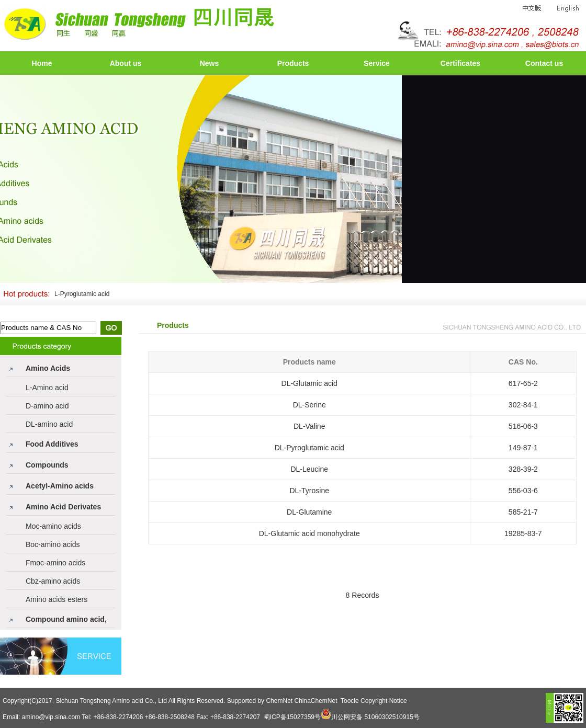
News (210, 63)
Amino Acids (48, 368)
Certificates (460, 63)
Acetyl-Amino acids (60, 486)
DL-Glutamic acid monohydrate (309, 533)
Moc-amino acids (53, 526)
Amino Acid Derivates (63, 507)
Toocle (350, 701)
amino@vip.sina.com (51, 717)
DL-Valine (309, 426)
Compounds (47, 465)
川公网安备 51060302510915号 (375, 717)
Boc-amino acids (53, 544)
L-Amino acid (47, 388)
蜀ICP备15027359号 (292, 717)
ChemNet (279, 701)
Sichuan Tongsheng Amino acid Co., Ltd (111, 701)
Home (42, 63)
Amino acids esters (57, 599)
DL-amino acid (49, 424)
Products (293, 63)
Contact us (544, 63)
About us (126, 63)
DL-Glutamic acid (309, 383)
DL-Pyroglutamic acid (309, 448)
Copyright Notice (384, 701)
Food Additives (52, 444)
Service (377, 63)
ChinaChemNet (315, 701)
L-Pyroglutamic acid (82, 294)
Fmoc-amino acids (55, 563)
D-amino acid (47, 406)
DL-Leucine (309, 469)
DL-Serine (309, 405)
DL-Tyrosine (309, 491)
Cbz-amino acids (53, 581)
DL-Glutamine (309, 512)
